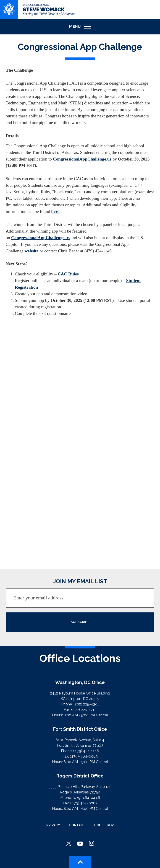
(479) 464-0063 (84, 803)
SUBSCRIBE (80, 622)
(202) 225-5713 (84, 710)
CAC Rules (68, 274)
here (55, 211)
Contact (77, 825)
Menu (82, 28)
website (32, 251)
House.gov (104, 825)
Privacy (53, 825)
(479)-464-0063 (84, 756)
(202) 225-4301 (86, 704)
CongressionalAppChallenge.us (82, 159)
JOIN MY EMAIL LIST (80, 581)
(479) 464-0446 (86, 798)
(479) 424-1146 (86, 751)
